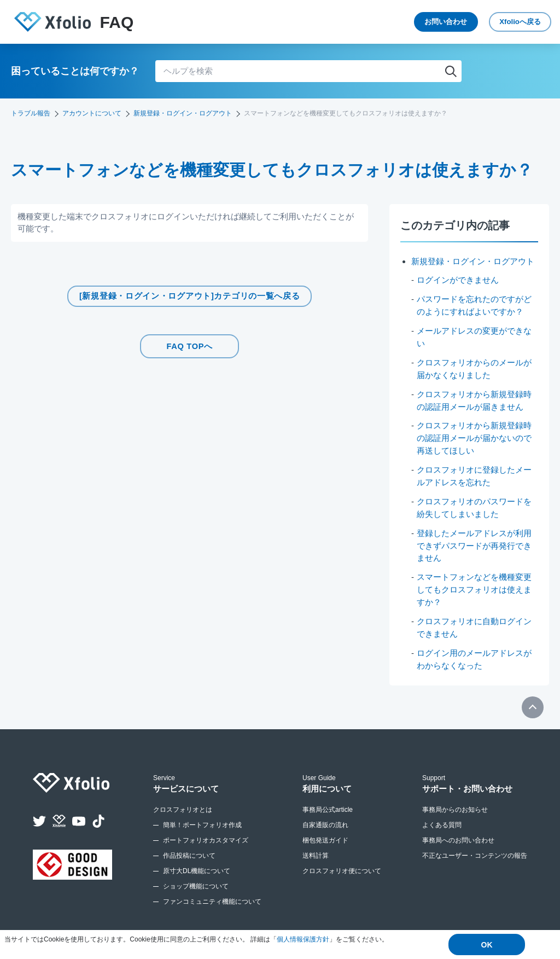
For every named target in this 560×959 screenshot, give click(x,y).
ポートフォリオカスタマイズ (206, 835)
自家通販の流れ (325, 819)
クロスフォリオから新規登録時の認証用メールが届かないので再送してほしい (474, 436)
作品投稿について (189, 850)
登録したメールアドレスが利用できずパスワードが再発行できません (474, 542)
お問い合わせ (407, 22)
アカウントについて (92, 113)
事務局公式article (328, 804)
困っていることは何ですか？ (75, 71)
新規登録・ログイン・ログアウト (183, 113)
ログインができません (458, 280)
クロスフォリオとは (183, 804)
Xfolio (506, 22)
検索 (451, 71)
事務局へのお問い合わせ (458, 835)
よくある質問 (442, 819)
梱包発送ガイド (325, 835)
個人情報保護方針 (303, 940)
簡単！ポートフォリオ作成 (202, 819)
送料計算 (316, 850)
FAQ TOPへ (190, 345)
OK (487, 945)
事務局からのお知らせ (455, 804)
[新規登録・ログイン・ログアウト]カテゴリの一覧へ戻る (190, 296)
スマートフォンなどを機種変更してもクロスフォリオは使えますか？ (474, 585)
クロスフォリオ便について (342, 865)
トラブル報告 (31, 113)
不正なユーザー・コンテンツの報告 (475, 850)
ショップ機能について (196, 881)
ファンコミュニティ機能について (212, 896)
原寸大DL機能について (197, 865)
